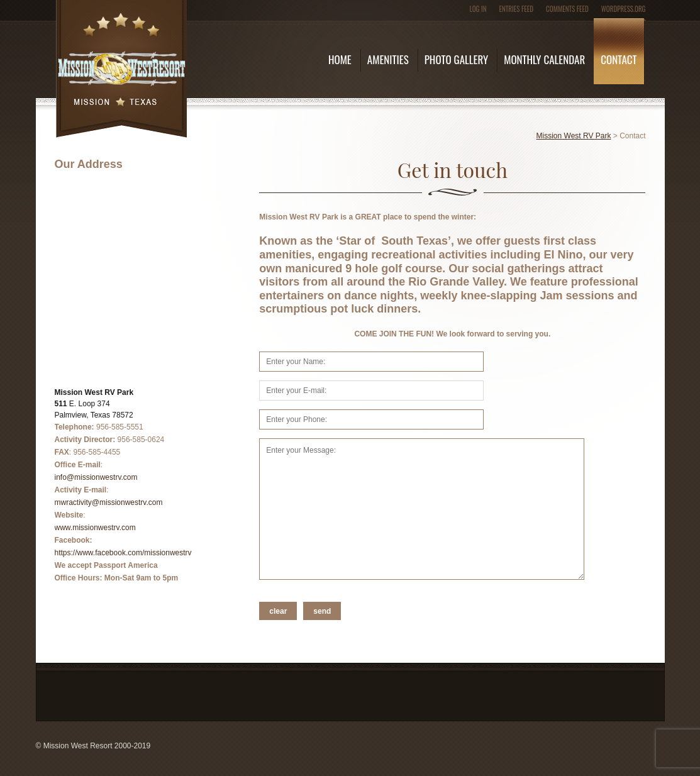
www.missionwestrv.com (95, 528)
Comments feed (567, 9)
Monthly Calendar (544, 59)
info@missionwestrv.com (96, 477)
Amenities (388, 59)
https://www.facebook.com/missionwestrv (123, 553)
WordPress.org (624, 9)
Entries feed (517, 9)
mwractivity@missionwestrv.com (109, 502)
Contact (619, 59)
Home (340, 59)
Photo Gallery (456, 59)
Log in (478, 9)
